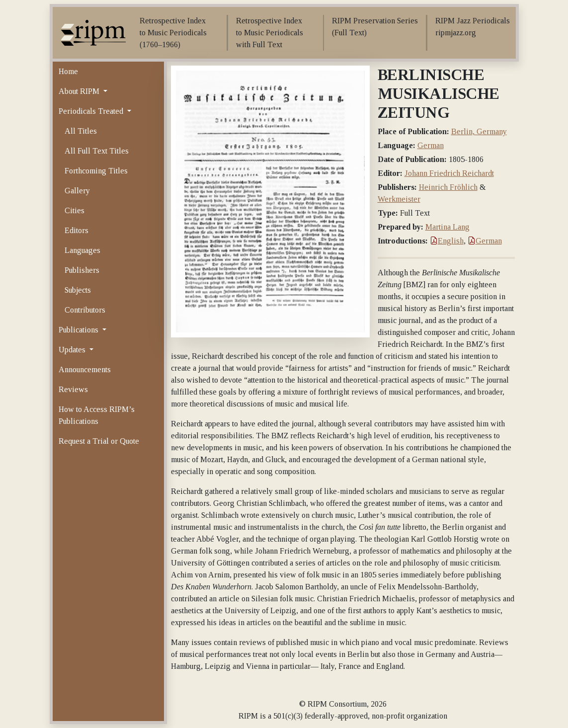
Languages (82, 250)
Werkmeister (399, 199)
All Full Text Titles (97, 151)
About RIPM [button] (80, 91)
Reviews (73, 389)
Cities (75, 210)
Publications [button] (80, 330)
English (447, 241)
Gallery (77, 191)
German (431, 145)
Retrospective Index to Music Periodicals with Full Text (270, 33)
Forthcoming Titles (96, 171)
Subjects (78, 290)
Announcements (85, 369)
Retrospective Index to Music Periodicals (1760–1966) (173, 33)
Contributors (85, 310)
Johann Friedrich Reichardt (449, 173)
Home (68, 71)
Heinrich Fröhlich (448, 187)
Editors (77, 230)
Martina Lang (447, 227)
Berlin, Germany (479, 131)
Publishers (82, 270)
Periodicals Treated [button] (92, 111)
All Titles (81, 131)
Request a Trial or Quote (99, 441)
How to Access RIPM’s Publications (97, 415)
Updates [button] (73, 350)
